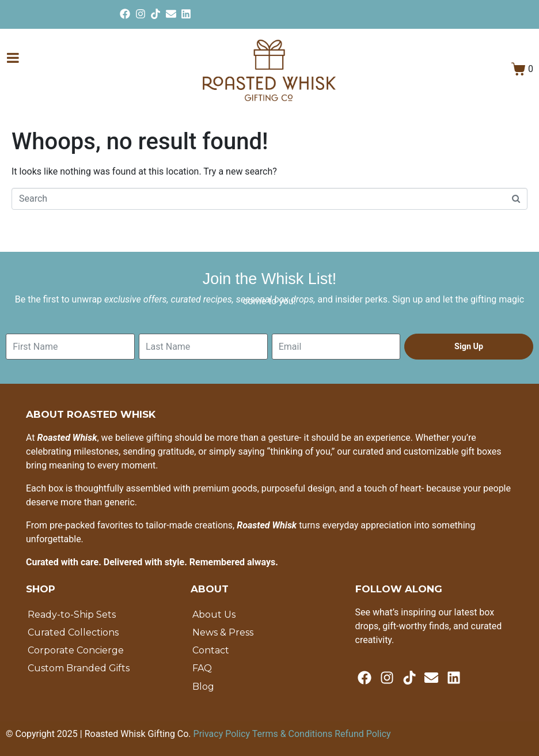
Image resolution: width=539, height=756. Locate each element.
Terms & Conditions (293, 734)
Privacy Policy (223, 734)
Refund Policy (363, 734)
